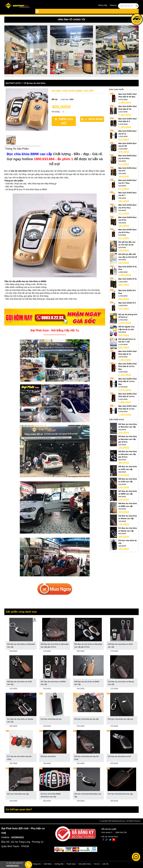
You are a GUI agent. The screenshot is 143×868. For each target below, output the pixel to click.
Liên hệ (105, 864)
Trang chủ (37, 864)
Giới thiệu (48, 864)
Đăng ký (113, 5)
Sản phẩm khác (85, 864)
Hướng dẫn (59, 864)
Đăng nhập (103, 5)
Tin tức (97, 864)
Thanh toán (71, 864)
